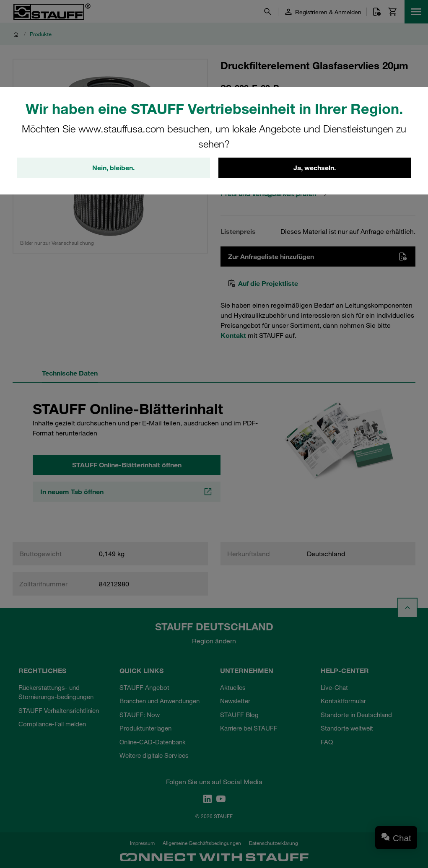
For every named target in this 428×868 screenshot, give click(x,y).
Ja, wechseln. (315, 168)
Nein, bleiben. (113, 168)
